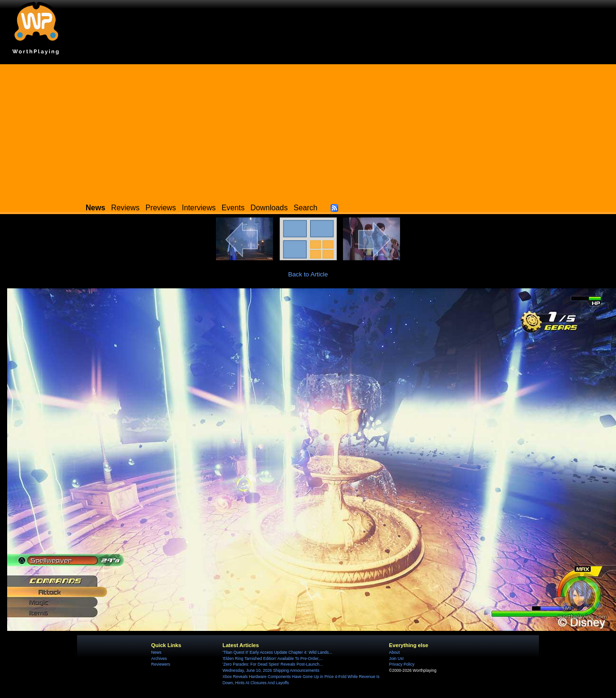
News (156, 652)
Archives (159, 659)
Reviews (126, 208)
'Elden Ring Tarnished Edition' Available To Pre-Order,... (273, 659)
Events (233, 208)
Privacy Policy (402, 664)
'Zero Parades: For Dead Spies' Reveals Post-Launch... (273, 664)
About (394, 652)
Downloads (269, 208)
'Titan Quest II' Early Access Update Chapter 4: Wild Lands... (277, 652)
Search (305, 208)
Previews (161, 208)
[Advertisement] (308, 131)
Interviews (199, 208)
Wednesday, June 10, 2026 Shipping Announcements (271, 670)
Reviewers (161, 664)
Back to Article (308, 274)
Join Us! (396, 659)
